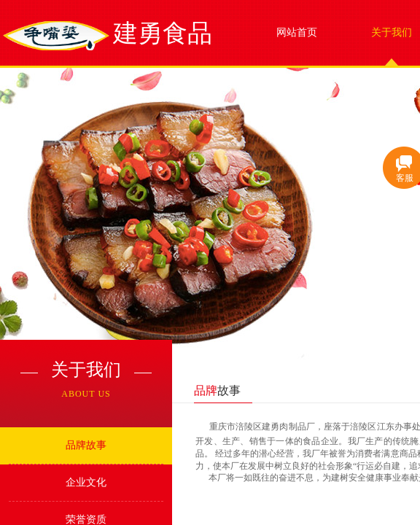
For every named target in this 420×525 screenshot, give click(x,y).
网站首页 (297, 32)
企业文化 (86, 482)
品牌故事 (86, 445)
